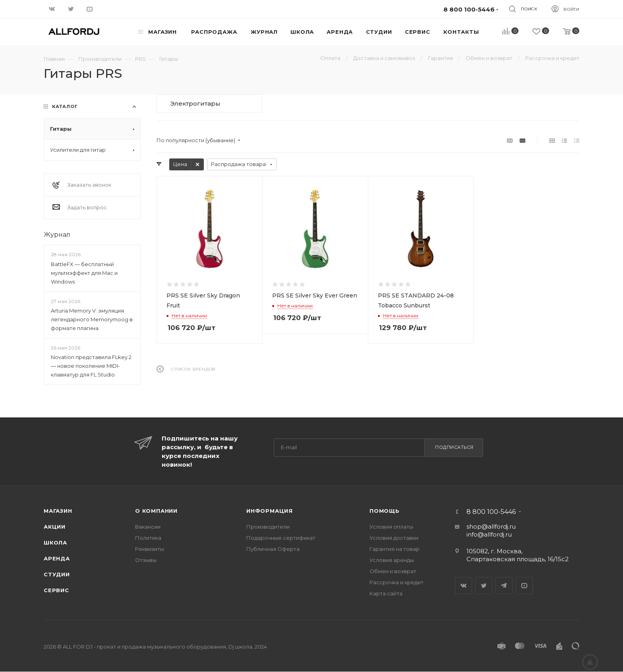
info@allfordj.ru (489, 534)
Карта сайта (386, 593)
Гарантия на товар (395, 549)
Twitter (484, 586)
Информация (270, 511)
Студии (57, 574)
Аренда (57, 558)
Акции (55, 527)
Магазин (58, 511)
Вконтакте (463, 586)
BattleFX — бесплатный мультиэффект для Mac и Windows (84, 273)
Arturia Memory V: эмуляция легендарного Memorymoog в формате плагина (92, 319)
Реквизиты (150, 549)
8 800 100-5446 (491, 512)
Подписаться (454, 447)
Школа (55, 543)
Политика (148, 538)
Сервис (56, 590)
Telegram (504, 586)
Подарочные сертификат (281, 538)
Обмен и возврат (393, 571)
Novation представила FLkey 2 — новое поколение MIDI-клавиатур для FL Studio (91, 366)
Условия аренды (392, 560)
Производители (268, 527)
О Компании (156, 511)
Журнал (57, 235)
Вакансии (148, 527)
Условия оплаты (391, 527)
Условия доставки (394, 538)
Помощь (385, 511)
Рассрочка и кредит (397, 582)
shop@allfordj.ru (491, 526)
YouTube (524, 586)
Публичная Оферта (273, 549)
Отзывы (146, 560)
